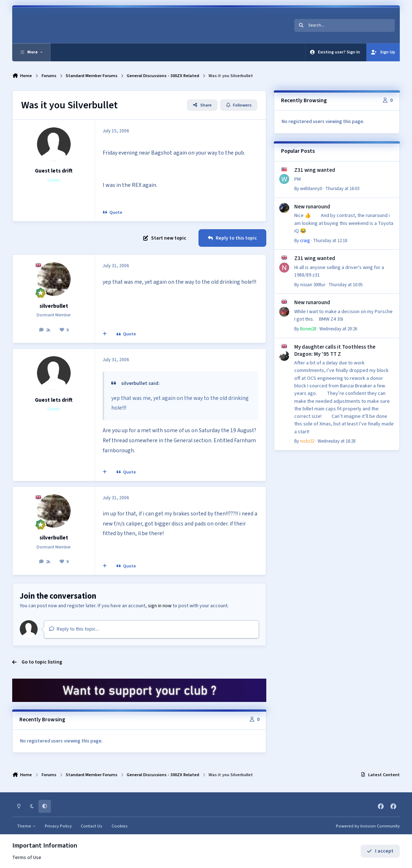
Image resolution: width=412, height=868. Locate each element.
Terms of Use (27, 858)
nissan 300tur (313, 285)
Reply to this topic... (74, 629)
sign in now (160, 606)
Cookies (120, 826)
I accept (380, 851)
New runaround (312, 207)
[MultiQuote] (105, 334)
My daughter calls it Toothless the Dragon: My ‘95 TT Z (335, 350)
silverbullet (54, 306)
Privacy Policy (58, 826)
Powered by (368, 826)
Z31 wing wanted (315, 170)
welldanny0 (311, 189)
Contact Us (92, 826)
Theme (26, 826)
